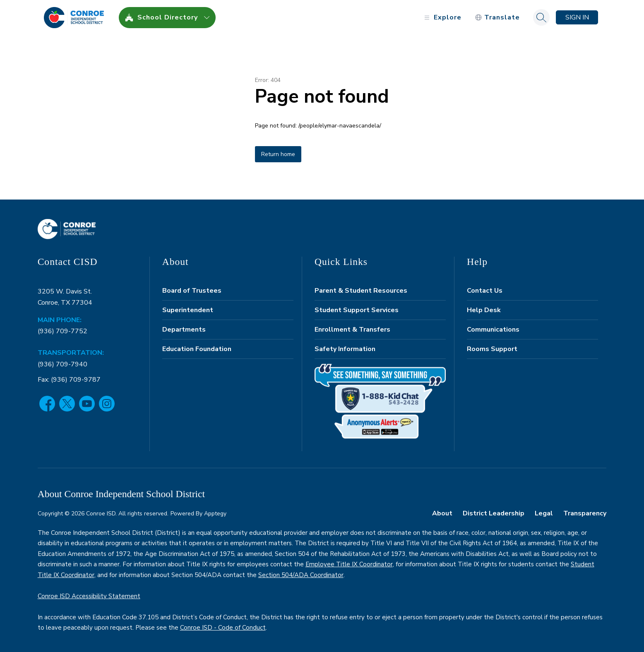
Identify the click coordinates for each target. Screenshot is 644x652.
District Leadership (494, 513)
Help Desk (484, 310)
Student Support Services (357, 310)
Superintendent (188, 310)
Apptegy (215, 514)
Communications (493, 330)
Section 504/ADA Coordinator (301, 575)
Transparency (585, 513)
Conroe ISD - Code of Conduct (223, 628)
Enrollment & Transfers (352, 330)
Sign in (577, 17)
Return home (278, 154)
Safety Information (345, 349)
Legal (544, 513)
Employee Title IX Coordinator (349, 564)
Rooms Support (492, 349)
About (442, 513)
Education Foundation (197, 349)
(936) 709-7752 (62, 331)
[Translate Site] (497, 18)
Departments (184, 330)
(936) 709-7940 (62, 364)
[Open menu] (442, 18)
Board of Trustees (192, 291)
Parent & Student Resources (361, 291)
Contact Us (485, 291)
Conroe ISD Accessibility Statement (89, 596)
